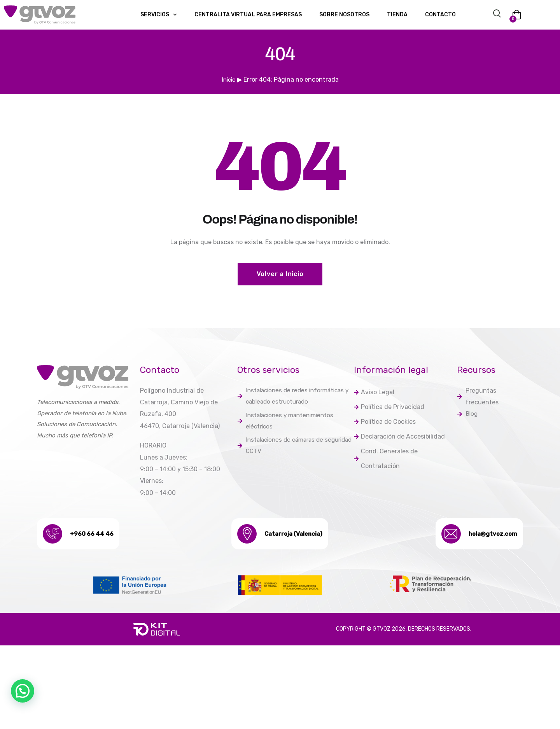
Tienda (397, 15)
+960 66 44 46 (96, 534)
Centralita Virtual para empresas (248, 15)
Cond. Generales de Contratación (386, 463)
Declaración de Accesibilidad (399, 440)
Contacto (440, 15)
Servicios (159, 15)
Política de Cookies (385, 424)
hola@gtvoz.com (487, 534)
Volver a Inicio (280, 274)
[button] (23, 691)
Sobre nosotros (344, 15)
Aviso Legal (374, 393)
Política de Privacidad (389, 409)
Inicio (229, 80)
